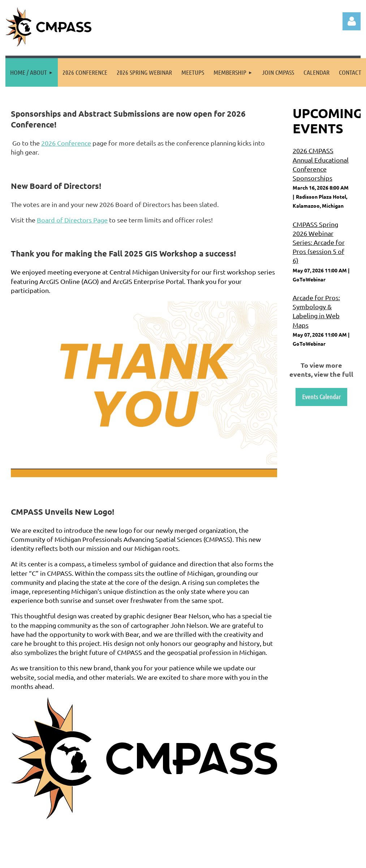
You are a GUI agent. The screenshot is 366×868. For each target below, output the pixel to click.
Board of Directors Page (72, 220)
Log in (352, 21)
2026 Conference (66, 143)
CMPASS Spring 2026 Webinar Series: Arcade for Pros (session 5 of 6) (319, 242)
